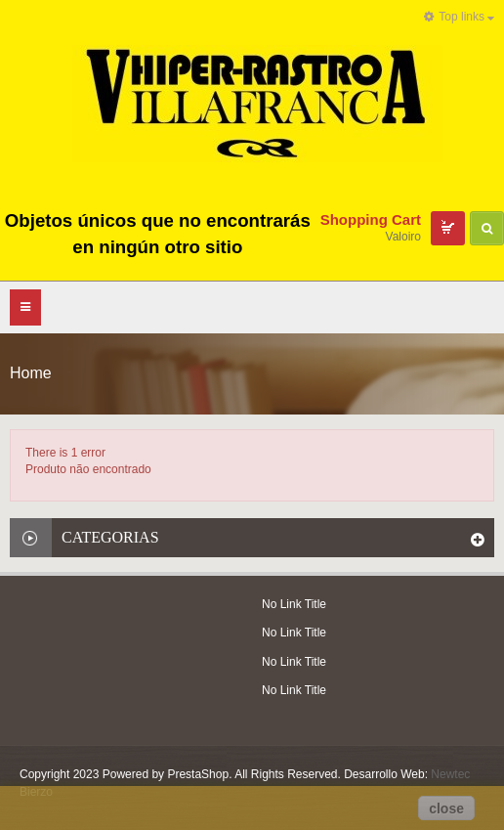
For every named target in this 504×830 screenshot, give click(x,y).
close (446, 808)
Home (31, 373)
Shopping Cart (371, 219)
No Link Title (294, 604)
